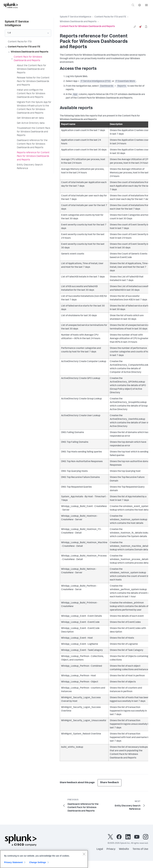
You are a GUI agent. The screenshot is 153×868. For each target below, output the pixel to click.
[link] (135, 27)
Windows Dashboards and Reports (78, 22)
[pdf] (146, 27)
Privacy (111, 849)
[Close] (84, 854)
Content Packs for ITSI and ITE (110, 17)
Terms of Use (140, 849)
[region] (44, 859)
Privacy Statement (13, 862)
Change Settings (38, 862)
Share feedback (110, 783)
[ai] (140, 27)
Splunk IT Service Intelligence (76, 17)
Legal (100, 849)
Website (124, 849)
